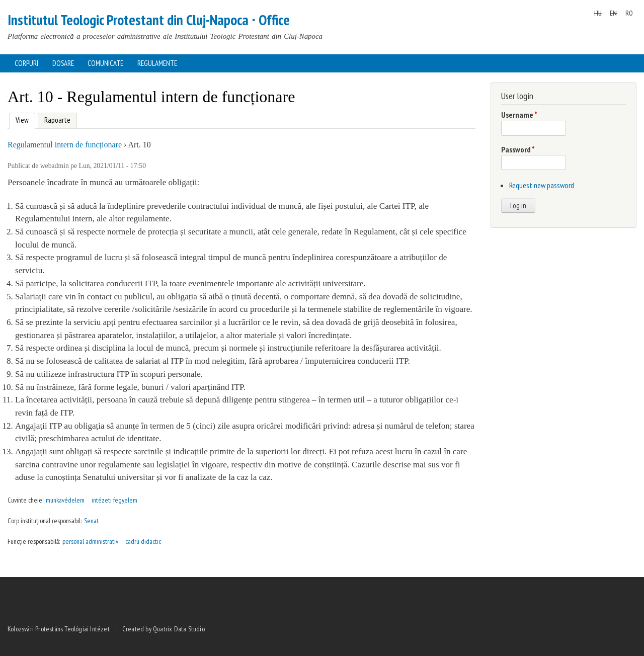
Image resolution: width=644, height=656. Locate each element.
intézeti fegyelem (114, 500)
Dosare (63, 63)
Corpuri (26, 63)
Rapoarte (57, 120)
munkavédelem (65, 500)
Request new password (542, 185)
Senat (91, 521)
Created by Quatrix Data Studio (164, 629)
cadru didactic (143, 541)
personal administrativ (90, 541)
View (21, 119)
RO (629, 13)
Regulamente (157, 63)
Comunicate (105, 63)
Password (518, 149)
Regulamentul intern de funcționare (65, 145)
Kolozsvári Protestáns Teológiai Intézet (59, 629)
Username (519, 115)
